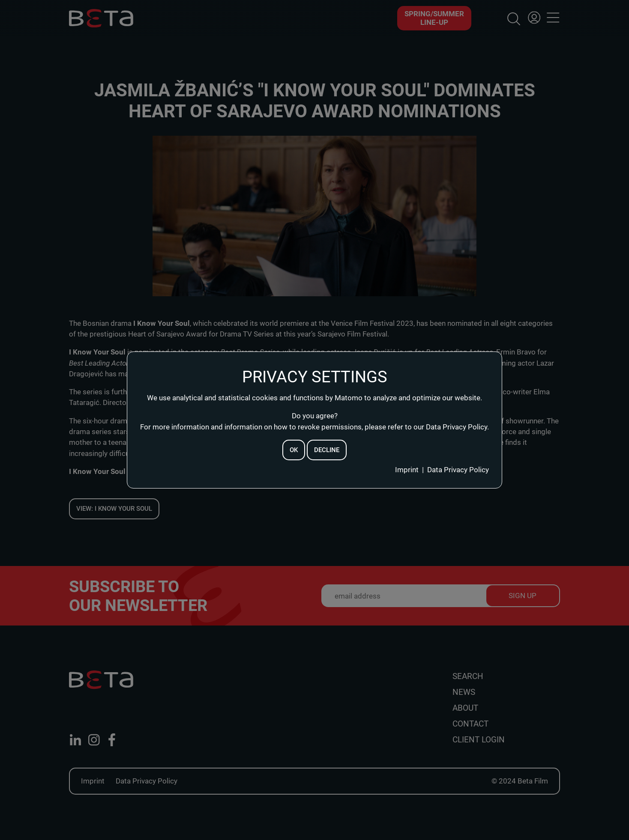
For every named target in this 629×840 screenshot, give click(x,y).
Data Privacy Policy (458, 470)
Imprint (407, 470)
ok (294, 450)
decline (327, 450)
